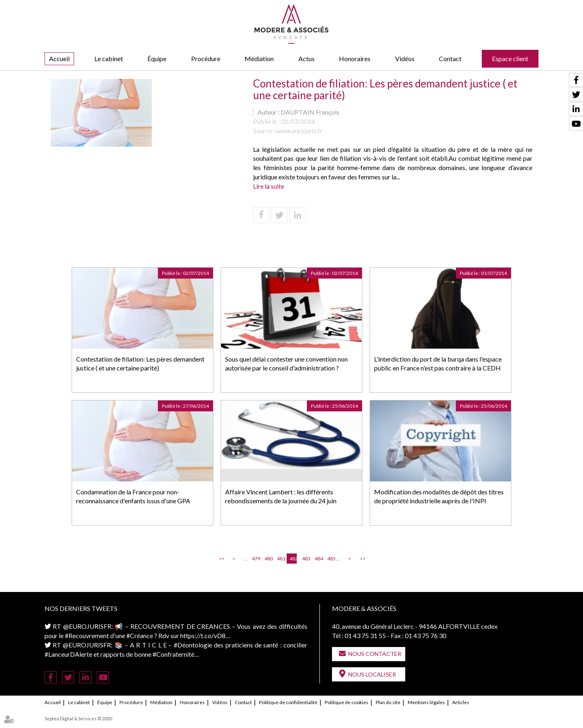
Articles (461, 702)
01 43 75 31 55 (365, 635)
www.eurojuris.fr (299, 131)
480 (268, 559)
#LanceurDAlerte (68, 654)
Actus (306, 59)
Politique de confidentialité (288, 702)
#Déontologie (193, 645)
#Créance (140, 635)
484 (318, 559)
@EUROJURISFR (87, 626)
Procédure (206, 59)
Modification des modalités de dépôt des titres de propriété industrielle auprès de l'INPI (439, 496)
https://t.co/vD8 (203, 635)
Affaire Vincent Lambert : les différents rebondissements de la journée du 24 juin (281, 496)
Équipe (157, 59)
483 (306, 559)
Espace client (510, 59)
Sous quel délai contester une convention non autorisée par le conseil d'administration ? (286, 364)
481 (281, 559)
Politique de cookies (347, 702)
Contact (450, 59)
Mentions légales (426, 702)
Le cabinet (109, 59)
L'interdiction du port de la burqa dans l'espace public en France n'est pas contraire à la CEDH (438, 364)
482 (293, 559)
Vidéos (405, 59)
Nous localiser (372, 674)
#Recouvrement (87, 635)
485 (331, 559)
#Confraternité (173, 654)
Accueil (59, 59)
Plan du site (388, 702)
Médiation (259, 59)
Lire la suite (269, 186)
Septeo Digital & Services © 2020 (78, 718)
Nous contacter (375, 654)
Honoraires (355, 59)
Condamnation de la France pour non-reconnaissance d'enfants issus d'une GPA (133, 496)
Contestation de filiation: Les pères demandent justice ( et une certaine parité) (140, 364)
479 (255, 559)
